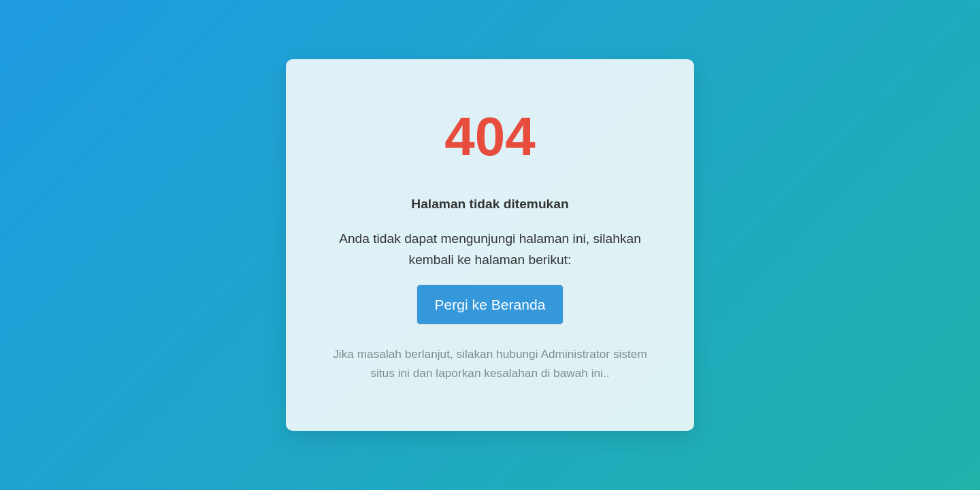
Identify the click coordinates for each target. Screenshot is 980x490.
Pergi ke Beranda (490, 305)
